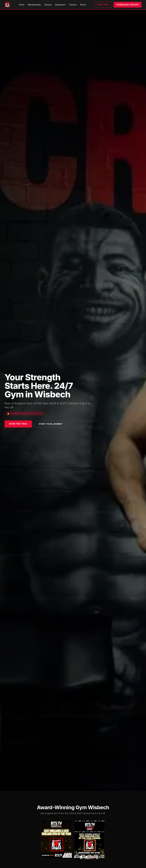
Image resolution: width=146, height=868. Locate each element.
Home (22, 5)
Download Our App (128, 5)
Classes (48, 5)
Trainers (73, 5)
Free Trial (103, 5)
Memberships (34, 5)
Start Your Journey (51, 424)
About (83, 5)
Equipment (60, 5)
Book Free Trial (18, 424)
